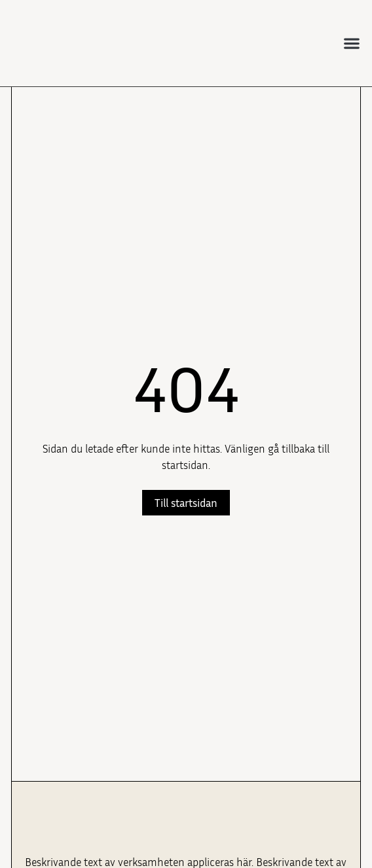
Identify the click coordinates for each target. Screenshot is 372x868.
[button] (352, 43)
